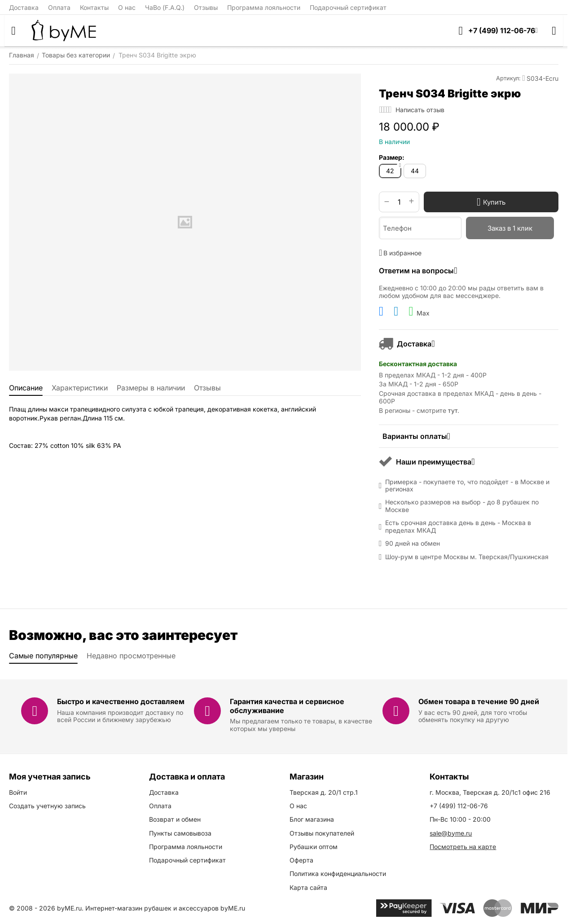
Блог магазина (312, 819)
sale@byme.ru (451, 833)
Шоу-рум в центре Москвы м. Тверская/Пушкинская (467, 557)
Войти (18, 792)
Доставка (24, 7)
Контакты (94, 7)
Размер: (392, 157)
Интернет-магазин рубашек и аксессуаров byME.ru (165, 908)
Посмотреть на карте (463, 847)
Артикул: (508, 78)
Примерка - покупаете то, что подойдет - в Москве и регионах (467, 486)
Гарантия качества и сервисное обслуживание (287, 706)
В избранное (400, 253)
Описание (26, 388)
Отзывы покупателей (322, 833)
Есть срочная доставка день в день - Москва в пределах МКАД (458, 527)
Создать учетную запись (47, 806)
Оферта (301, 860)
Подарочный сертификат (348, 7)
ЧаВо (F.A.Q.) (165, 7)
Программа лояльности (264, 7)
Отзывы (206, 7)
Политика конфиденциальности (338, 874)
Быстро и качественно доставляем (121, 701)
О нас (127, 7)
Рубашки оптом (314, 847)
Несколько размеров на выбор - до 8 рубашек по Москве (462, 506)
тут (453, 410)
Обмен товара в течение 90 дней (479, 701)
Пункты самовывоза (180, 833)
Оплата (59, 7)
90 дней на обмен (413, 543)
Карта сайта (308, 887)
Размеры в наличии (151, 388)
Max (419, 311)
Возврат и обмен (175, 819)
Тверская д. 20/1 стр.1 (324, 792)
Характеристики (80, 388)
